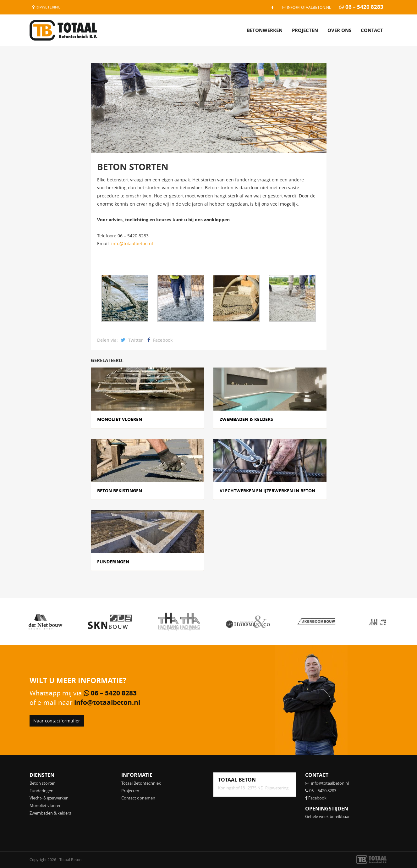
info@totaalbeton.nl (307, 7)
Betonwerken (265, 30)
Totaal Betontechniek (141, 783)
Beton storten (43, 783)
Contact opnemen (138, 798)
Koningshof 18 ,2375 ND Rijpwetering (253, 788)
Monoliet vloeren (46, 805)
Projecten (305, 30)
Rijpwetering (47, 7)
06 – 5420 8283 (361, 7)
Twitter (132, 340)
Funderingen (41, 791)
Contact (372, 30)
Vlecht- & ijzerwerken (49, 798)
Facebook (160, 340)
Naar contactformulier (57, 721)
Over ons (339, 30)
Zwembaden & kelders (50, 813)
